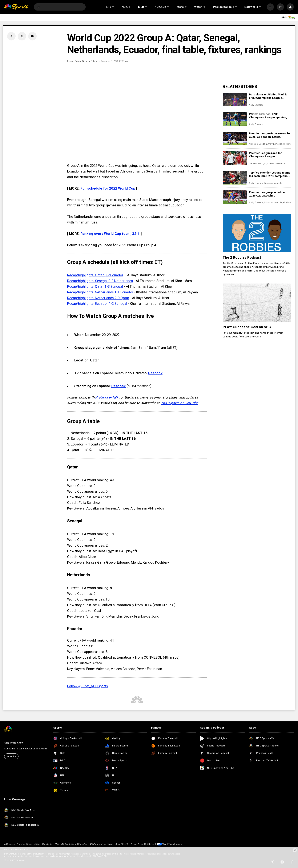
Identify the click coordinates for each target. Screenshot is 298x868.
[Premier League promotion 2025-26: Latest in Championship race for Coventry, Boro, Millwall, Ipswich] (235, 197)
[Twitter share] (22, 36)
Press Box (83, 844)
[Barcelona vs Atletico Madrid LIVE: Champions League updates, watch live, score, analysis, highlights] (235, 100)
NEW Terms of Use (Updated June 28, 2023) (109, 844)
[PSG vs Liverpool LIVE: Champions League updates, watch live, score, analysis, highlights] (235, 119)
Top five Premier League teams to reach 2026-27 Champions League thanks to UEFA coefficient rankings (270, 174)
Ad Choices (9, 844)
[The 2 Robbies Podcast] (257, 233)
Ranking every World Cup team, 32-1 (110, 234)
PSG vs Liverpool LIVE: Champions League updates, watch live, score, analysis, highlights (268, 116)
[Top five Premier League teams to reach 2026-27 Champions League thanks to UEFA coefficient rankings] (235, 178)
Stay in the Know (14, 743)
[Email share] (32, 36)
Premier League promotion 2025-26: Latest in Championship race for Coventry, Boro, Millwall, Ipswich (267, 194)
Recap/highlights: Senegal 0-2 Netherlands (100, 281)
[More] (270, 7)
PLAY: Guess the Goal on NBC (247, 327)
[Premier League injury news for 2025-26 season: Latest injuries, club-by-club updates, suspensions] (235, 138)
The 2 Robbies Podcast (242, 257)
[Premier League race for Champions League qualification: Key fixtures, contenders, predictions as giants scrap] (235, 158)
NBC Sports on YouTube (180, 403)
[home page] (16, 7)
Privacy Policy (137, 844)
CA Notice (150, 844)
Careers (31, 844)
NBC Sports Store (69, 844)
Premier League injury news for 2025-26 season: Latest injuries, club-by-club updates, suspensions (270, 135)
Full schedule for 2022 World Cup (108, 188)
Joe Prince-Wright (79, 61)
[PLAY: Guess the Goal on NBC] (257, 303)
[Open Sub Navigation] (113, 7)
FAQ (57, 844)
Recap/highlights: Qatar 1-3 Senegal (95, 286)
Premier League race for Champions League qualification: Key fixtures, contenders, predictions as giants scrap (267, 155)
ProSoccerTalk (107, 397)
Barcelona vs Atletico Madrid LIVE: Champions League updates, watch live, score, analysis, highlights (268, 96)
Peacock (155, 373)
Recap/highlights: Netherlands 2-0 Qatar (98, 298)
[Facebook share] (11, 36)
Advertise (21, 844)
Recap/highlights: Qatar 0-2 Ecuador (95, 275)
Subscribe (11, 756)
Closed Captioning (45, 844)
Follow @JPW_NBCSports (87, 686)
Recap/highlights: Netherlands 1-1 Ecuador (100, 292)
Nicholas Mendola (258, 144)
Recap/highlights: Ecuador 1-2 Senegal (97, 304)
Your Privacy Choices (172, 844)
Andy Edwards (256, 105)
